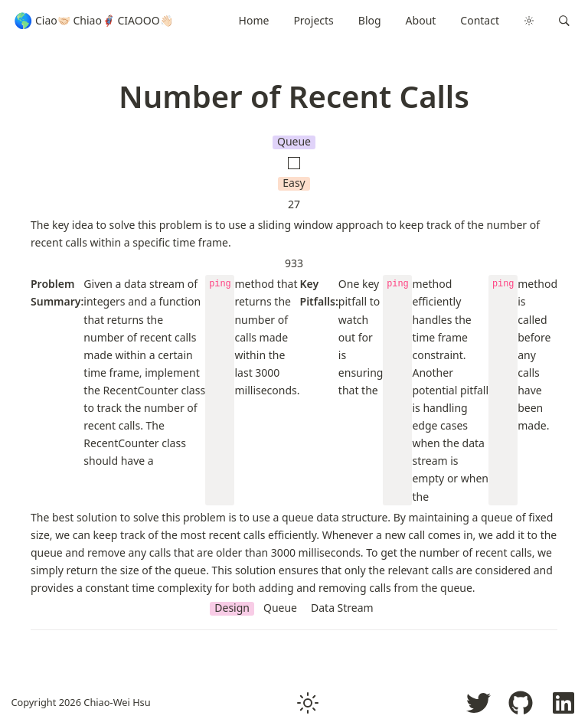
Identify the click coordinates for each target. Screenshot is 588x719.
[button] (564, 21)
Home (254, 20)
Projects (313, 20)
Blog (370, 20)
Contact (480, 20)
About (421, 20)
